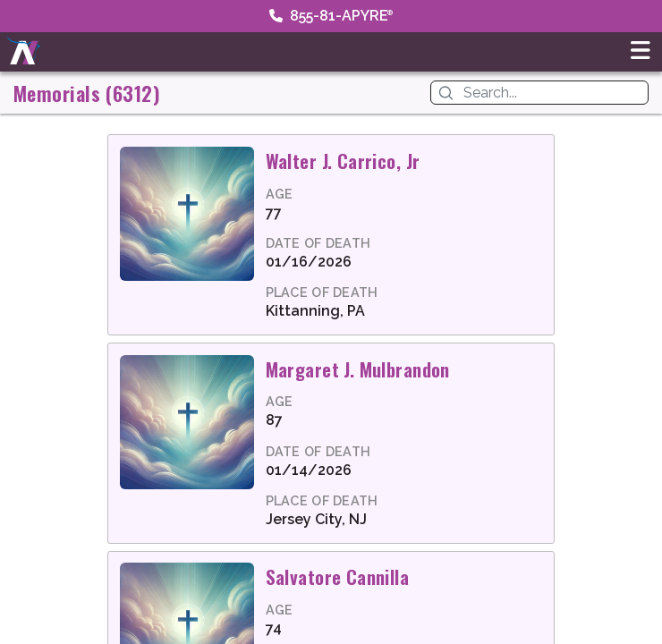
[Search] (552, 93)
